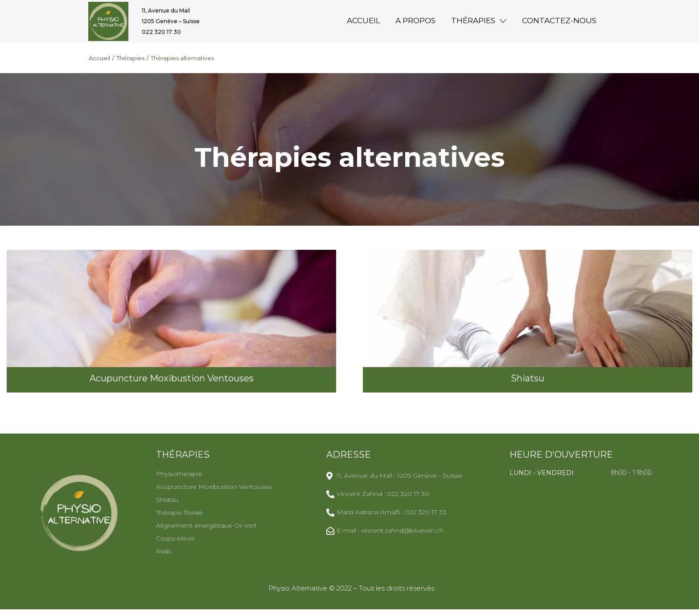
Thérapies (130, 65)
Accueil (99, 65)
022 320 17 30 (161, 35)
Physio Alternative (299, 595)
